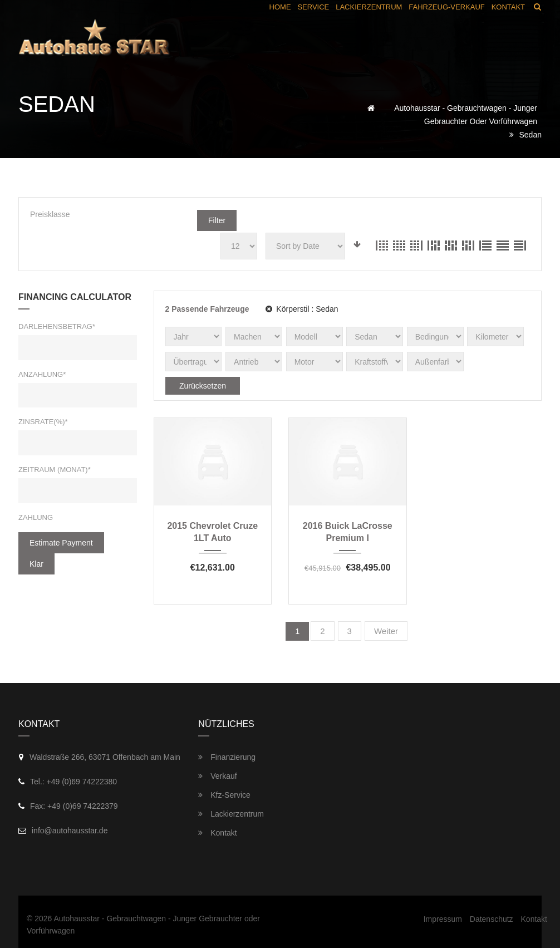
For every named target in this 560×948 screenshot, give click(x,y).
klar (36, 564)
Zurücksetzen (203, 386)
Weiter (386, 631)
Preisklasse (50, 214)
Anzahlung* (42, 374)
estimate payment (61, 543)
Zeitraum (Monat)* (55, 470)
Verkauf (217, 776)
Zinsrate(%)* (43, 422)
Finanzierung (227, 757)
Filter (217, 220)
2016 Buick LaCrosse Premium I (348, 532)
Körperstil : (302, 309)
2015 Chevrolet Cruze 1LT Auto (212, 532)
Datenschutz (492, 919)
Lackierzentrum (231, 814)
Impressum (443, 919)
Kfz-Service (224, 795)
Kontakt (217, 833)
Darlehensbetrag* (57, 326)
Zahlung (36, 517)
